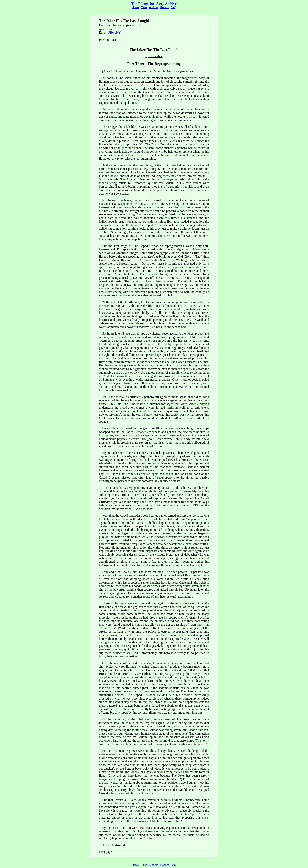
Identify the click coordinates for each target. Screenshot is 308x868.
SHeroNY (115, 33)
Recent (165, 7)
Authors (154, 7)
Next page (105, 852)
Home (135, 7)
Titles (144, 7)
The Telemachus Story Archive (154, 4)
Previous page (108, 40)
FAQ (174, 7)
